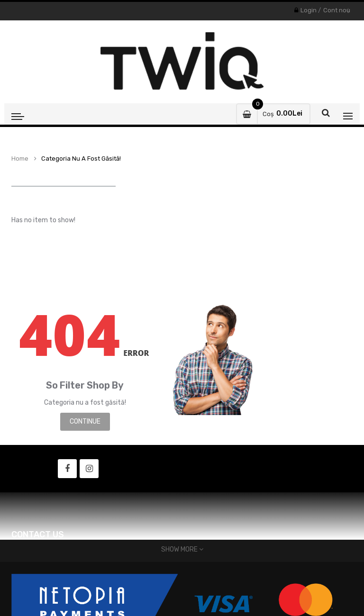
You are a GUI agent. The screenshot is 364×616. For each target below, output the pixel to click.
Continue (85, 421)
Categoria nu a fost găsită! (81, 159)
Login (309, 10)
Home (20, 159)
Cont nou (337, 10)
